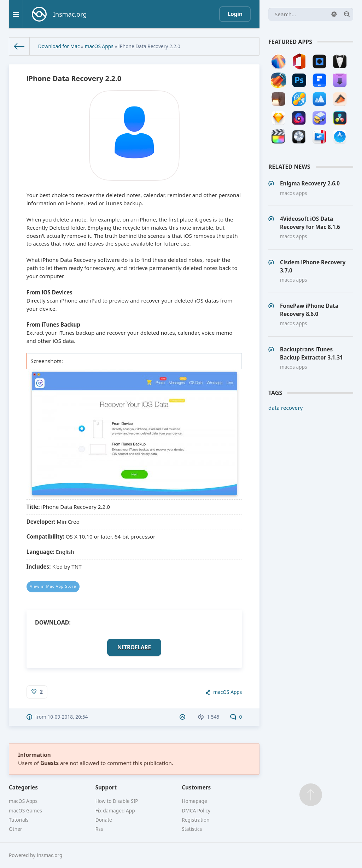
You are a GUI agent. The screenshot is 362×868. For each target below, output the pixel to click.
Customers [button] (196, 787)
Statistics (192, 829)
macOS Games (25, 810)
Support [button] (106, 787)
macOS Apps (99, 46)
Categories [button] (23, 787)
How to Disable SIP (117, 801)
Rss (99, 829)
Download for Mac (59, 46)
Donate (104, 820)
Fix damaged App (115, 810)
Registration (195, 820)
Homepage (194, 801)
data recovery (285, 408)
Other (16, 829)
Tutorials (19, 820)
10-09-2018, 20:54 (68, 717)
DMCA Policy (196, 810)
